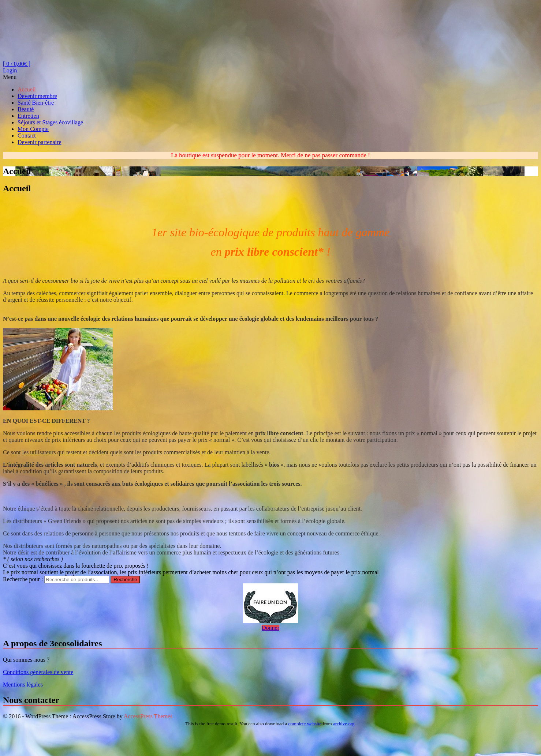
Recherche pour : (23, 579)
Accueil (27, 89)
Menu (10, 77)
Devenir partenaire (39, 142)
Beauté (26, 109)
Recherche (125, 580)
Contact (27, 136)
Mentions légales (23, 684)
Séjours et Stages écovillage (50, 122)
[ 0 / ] (17, 64)
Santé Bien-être (36, 103)
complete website (305, 724)
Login (10, 70)
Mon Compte (33, 129)
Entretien (28, 116)
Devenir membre (37, 96)
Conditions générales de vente (38, 672)
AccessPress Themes (148, 716)
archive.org (344, 724)
